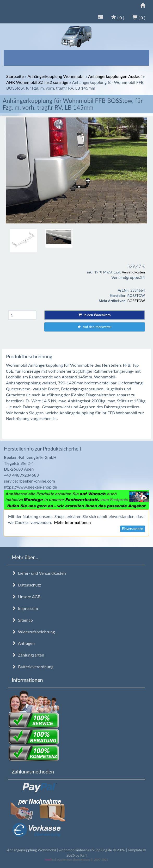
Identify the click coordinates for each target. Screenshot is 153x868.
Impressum (25, 608)
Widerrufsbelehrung (33, 632)
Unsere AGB (26, 597)
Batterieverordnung (33, 667)
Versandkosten (133, 272)
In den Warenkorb (94, 315)
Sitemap (22, 620)
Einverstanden (133, 529)
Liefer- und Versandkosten (39, 573)
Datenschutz (26, 585)
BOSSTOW (136, 301)
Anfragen (23, 643)
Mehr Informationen (72, 522)
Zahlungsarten (28, 655)
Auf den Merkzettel (94, 327)
